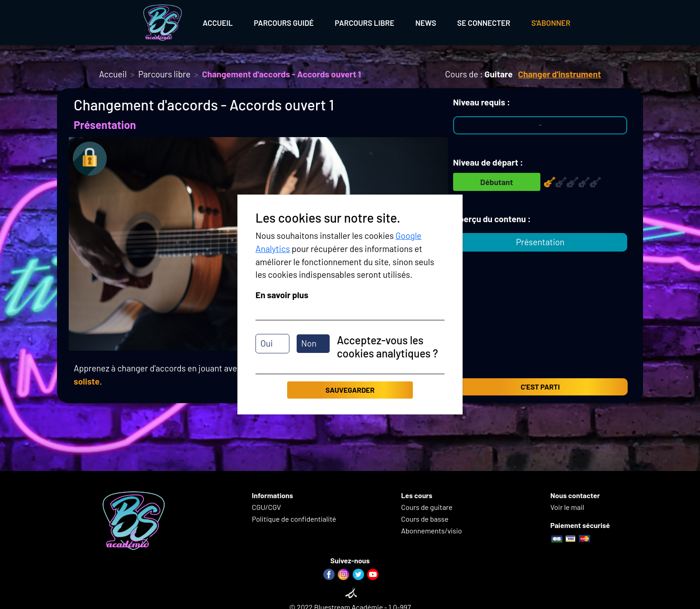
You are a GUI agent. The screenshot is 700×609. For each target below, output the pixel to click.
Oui (267, 343)
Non (309, 343)
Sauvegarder (350, 390)
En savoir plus (282, 295)
